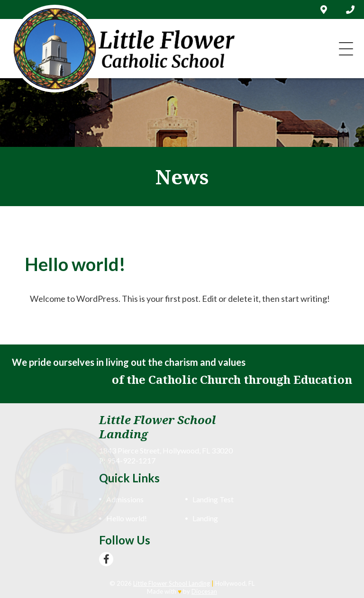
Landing (205, 518)
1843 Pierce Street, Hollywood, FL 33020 (166, 450)
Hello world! (127, 518)
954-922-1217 (131, 460)
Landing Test (213, 499)
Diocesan (204, 591)
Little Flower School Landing (172, 583)
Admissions (125, 499)
